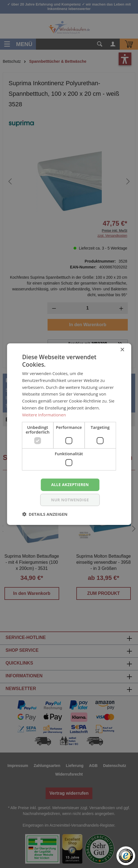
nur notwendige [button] (70, 500)
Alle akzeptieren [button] (70, 485)
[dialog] (69, 434)
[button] (45, 514)
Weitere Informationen (44, 415)
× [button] (122, 350)
